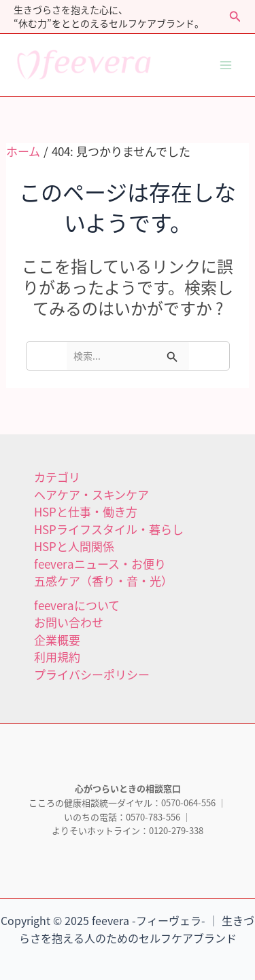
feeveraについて (77, 605)
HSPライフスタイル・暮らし (109, 529)
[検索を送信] (172, 356)
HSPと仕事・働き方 (86, 511)
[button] (235, 17)
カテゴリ (57, 477)
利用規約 (57, 657)
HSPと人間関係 (74, 546)
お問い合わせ (69, 622)
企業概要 (57, 640)
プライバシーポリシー (92, 674)
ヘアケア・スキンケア (91, 494)
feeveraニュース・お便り (100, 564)
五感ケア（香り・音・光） (103, 581)
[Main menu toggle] (226, 65)
